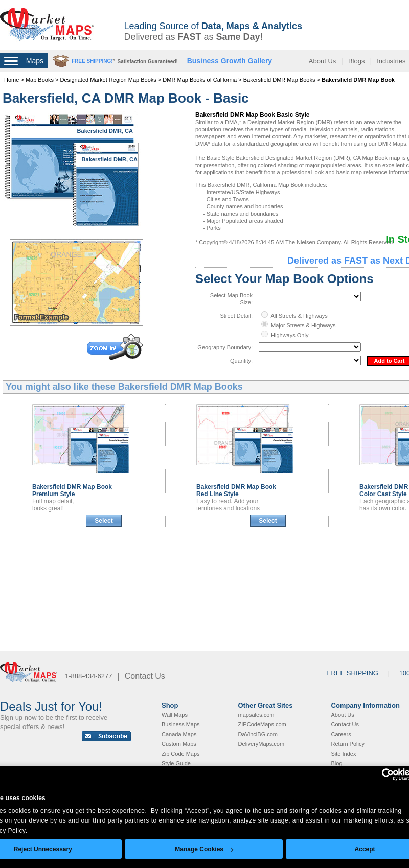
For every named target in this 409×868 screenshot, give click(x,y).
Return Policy (348, 744)
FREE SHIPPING (353, 673)
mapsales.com (256, 715)
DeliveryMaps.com (261, 744)
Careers (341, 734)
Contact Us (145, 676)
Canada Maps (179, 734)
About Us (322, 61)
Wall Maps (175, 715)
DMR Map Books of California (200, 80)
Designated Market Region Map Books (108, 80)
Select (104, 521)
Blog (337, 763)
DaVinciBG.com (258, 734)
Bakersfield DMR (72, 490)
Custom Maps (179, 744)
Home (12, 80)
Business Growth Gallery (230, 61)
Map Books (40, 80)
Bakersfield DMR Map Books (279, 80)
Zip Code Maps (181, 754)
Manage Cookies (204, 849)
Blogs (357, 61)
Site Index (344, 754)
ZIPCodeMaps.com (262, 724)
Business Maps (181, 724)
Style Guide (176, 763)
